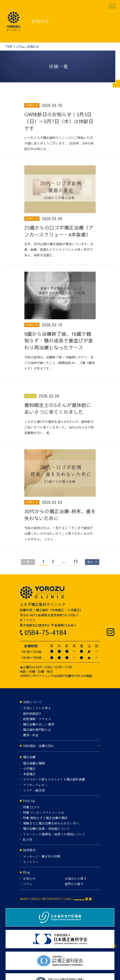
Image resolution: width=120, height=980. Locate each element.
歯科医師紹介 (32, 714)
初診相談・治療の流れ (39, 746)
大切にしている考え (37, 708)
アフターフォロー (35, 785)
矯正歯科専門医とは (37, 730)
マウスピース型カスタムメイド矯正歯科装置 (54, 779)
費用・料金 (31, 735)
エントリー (31, 862)
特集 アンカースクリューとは (43, 812)
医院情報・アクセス (37, 719)
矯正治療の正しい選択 (39, 724)
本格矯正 (29, 774)
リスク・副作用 (34, 790)
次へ (92, 562)
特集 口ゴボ (31, 807)
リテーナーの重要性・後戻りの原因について (54, 834)
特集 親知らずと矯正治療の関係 (45, 818)
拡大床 (28, 839)
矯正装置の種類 (34, 763)
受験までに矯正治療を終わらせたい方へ (51, 823)
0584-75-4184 (45, 632)
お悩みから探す (76, 878)
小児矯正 (29, 769)
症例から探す (74, 884)
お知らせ (29, 878)
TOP (9, 47)
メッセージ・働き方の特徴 (42, 856)
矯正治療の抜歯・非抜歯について (46, 829)
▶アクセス (28, 620)
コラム (20, 47)
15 (76, 561)
